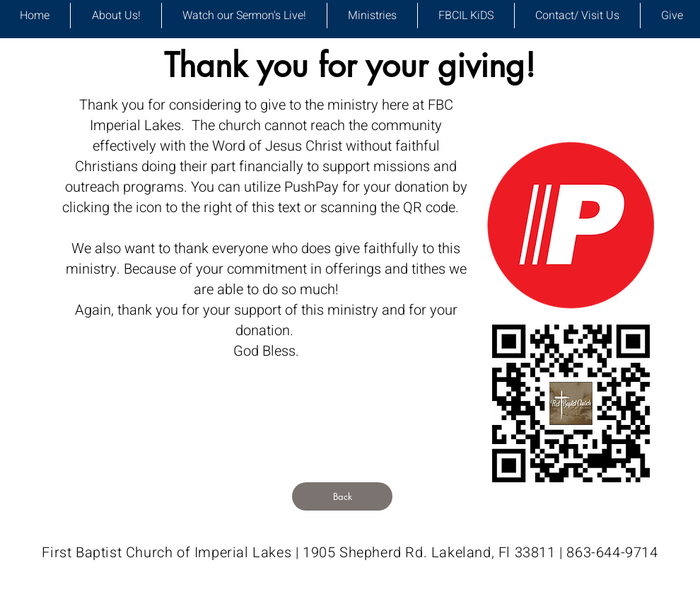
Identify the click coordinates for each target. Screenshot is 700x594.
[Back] (342, 496)
